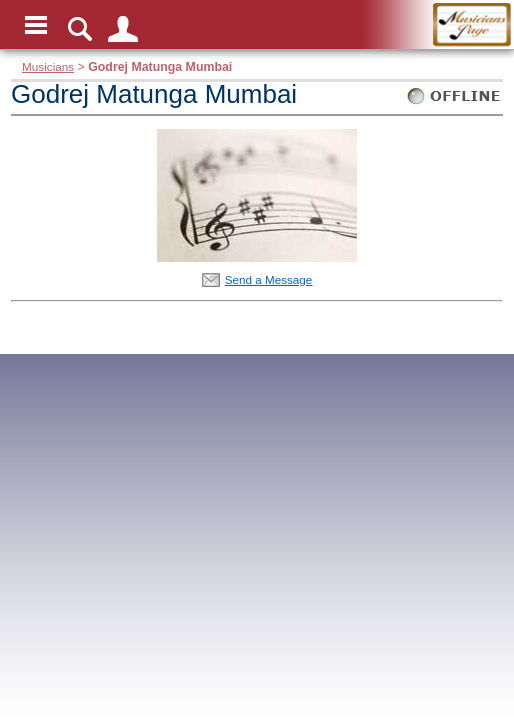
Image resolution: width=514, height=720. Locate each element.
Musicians (48, 66)
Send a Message (269, 279)
